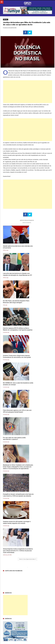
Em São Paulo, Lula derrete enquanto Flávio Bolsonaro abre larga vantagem (15, 273)
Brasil (6, 19)
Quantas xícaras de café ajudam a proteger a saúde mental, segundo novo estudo (13, 385)
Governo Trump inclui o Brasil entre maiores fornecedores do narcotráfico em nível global (15, 301)
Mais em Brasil (27, 223)
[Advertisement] (28, 92)
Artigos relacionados (27, 220)
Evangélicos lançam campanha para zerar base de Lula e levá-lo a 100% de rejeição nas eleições (40, 356)
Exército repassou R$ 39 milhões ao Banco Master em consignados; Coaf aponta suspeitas (40, 274)
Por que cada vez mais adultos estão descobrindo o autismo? (40, 328)
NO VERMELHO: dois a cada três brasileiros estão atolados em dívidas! (40, 300)
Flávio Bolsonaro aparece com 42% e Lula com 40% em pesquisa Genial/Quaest (14, 329)
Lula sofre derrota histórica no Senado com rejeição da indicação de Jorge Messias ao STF (40, 246)
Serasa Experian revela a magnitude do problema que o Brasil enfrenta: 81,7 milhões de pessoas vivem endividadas (40, 386)
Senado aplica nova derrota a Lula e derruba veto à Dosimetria (14, 245)
